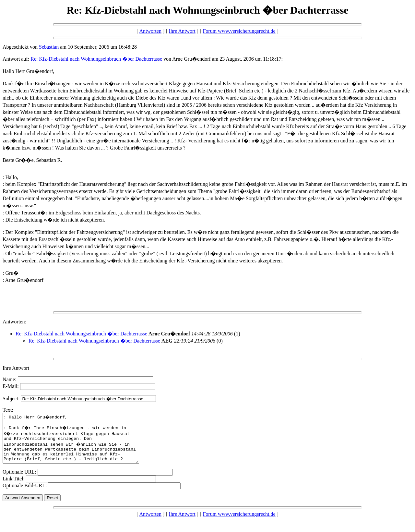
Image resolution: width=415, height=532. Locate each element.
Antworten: (14, 322)
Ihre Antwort (182, 31)
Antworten (150, 31)
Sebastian (49, 47)
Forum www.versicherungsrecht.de (239, 31)
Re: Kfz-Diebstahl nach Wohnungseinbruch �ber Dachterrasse (96, 59)
